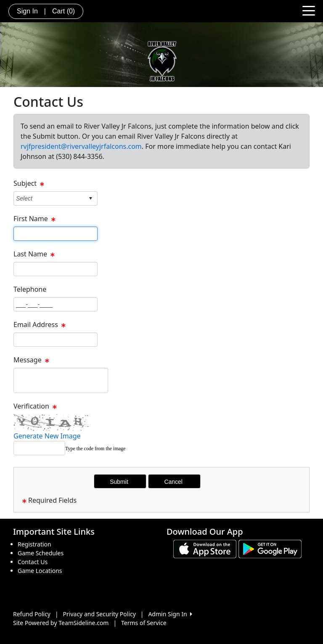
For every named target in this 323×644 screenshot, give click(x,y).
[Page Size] (56, 234)
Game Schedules (41, 553)
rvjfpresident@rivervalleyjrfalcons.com (81, 146)
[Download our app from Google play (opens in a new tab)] (270, 548)
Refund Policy (32, 614)
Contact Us (33, 562)
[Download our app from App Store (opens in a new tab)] (205, 548)
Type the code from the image (95, 449)
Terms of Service (144, 623)
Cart (64, 11)
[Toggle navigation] (309, 10)
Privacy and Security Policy (99, 614)
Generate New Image (47, 436)
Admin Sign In (170, 614)
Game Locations (40, 571)
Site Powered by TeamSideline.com (61, 623)
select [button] (90, 198)
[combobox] (49, 198)
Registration (34, 544)
